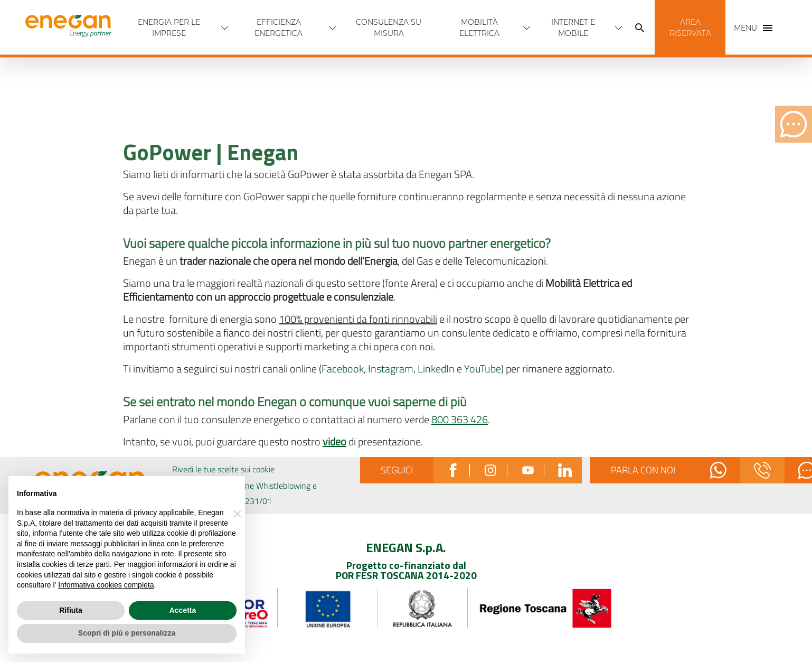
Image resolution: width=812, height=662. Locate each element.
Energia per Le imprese (169, 28)
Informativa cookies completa (106, 585)
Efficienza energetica (278, 28)
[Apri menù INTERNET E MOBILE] (619, 28)
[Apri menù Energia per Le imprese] (225, 28)
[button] (690, 28)
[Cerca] (640, 28)
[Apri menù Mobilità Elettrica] (527, 28)
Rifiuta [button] (71, 610)
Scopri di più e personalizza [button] (127, 633)
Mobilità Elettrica (479, 28)
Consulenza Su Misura (389, 28)
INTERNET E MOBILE (573, 28)
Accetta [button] (183, 610)
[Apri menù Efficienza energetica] (333, 28)
